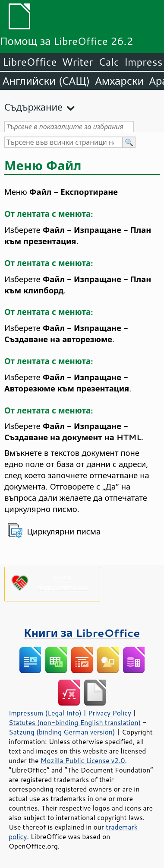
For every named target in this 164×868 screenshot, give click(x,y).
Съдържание (33, 107)
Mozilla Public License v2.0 (83, 760)
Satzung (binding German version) (62, 732)
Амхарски (119, 81)
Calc (109, 62)
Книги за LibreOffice (82, 633)
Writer (77, 62)
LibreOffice (30, 62)
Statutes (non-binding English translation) (75, 722)
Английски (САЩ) (46, 81)
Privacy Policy (110, 713)
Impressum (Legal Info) (45, 713)
